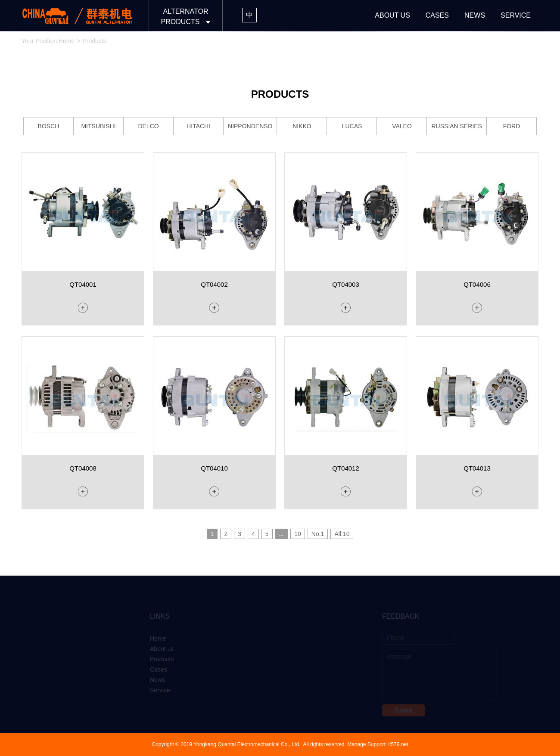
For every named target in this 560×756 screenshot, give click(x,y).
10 (298, 534)
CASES (437, 15)
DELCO (148, 126)
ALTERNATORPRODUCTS (185, 17)
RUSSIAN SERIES (456, 126)
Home (67, 41)
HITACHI (198, 126)
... (282, 534)
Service (151, 690)
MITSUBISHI (98, 126)
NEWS (475, 15)
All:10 (342, 534)
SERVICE (516, 15)
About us (152, 649)
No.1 (318, 534)
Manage (356, 744)
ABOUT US (392, 15)
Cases (149, 669)
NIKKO (302, 126)
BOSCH (49, 126)
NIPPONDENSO (250, 126)
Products (152, 659)
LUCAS (352, 126)
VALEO (402, 126)
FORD (512, 126)
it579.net (398, 744)
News (148, 680)
